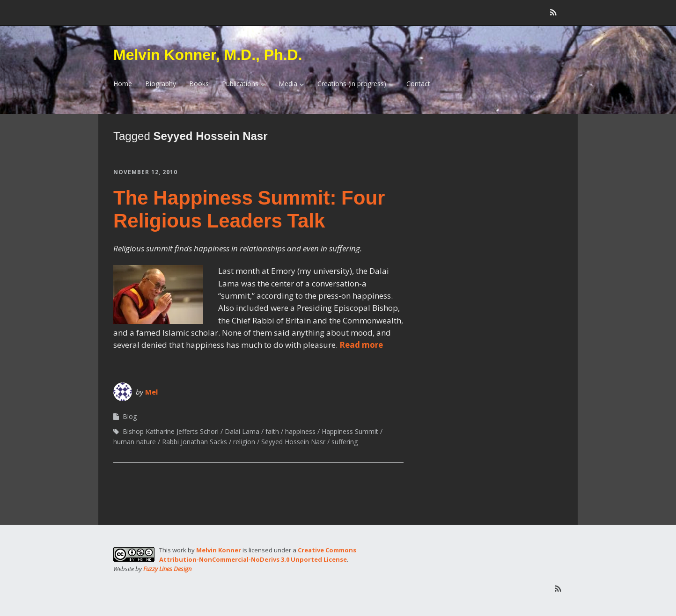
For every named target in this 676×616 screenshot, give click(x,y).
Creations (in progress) (352, 84)
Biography (161, 84)
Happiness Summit (350, 431)
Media (288, 84)
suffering (345, 442)
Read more (361, 345)
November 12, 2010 (145, 172)
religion (244, 442)
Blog (130, 416)
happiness (300, 431)
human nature (135, 442)
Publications (240, 84)
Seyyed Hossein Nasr (293, 442)
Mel (151, 392)
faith (272, 431)
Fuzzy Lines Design (167, 569)
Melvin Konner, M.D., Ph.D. (208, 55)
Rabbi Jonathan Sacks (195, 442)
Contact (418, 84)
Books (199, 84)
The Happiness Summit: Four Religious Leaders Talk (249, 209)
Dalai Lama (242, 431)
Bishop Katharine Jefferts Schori (171, 431)
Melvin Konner (219, 550)
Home (123, 84)
